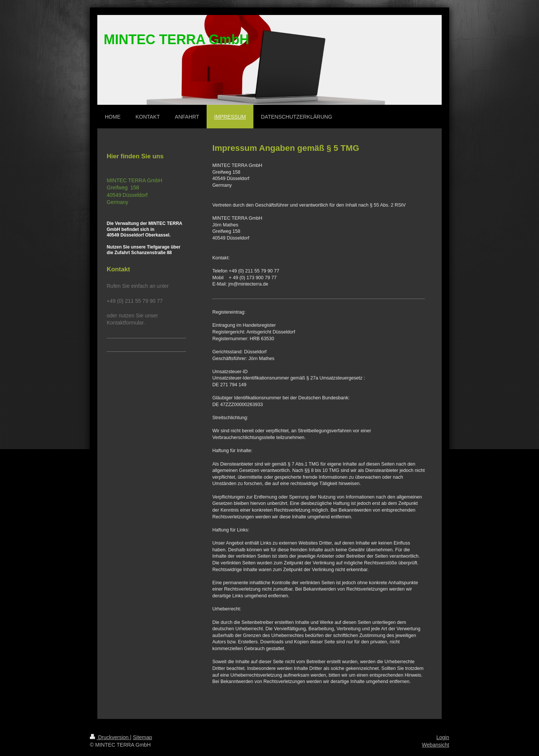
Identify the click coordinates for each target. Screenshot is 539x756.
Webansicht (436, 745)
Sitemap (142, 737)
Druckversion (110, 737)
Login (443, 737)
